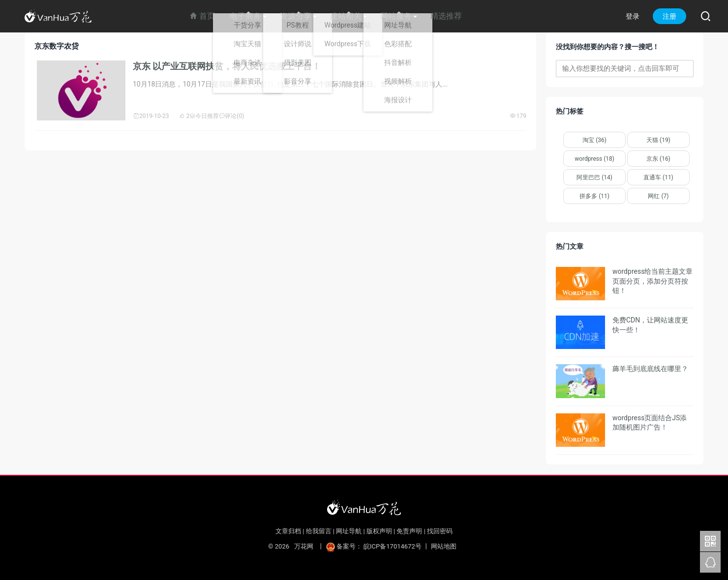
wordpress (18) (594, 159)
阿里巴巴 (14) (594, 177)
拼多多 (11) (594, 196)
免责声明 (409, 531)
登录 (633, 16)
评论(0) (231, 116)
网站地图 (444, 546)
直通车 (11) (658, 177)
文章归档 (288, 531)
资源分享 (296, 16)
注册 (669, 16)
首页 (202, 16)
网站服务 (396, 16)
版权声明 (379, 531)
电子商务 (245, 16)
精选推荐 (446, 16)
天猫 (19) (658, 140)
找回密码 (440, 531)
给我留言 (319, 531)
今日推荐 (204, 116)
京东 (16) (658, 159)
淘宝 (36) (594, 140)
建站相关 (346, 16)
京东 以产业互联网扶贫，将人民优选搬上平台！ (227, 66)
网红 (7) (658, 196)
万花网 (303, 546)
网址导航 (349, 531)
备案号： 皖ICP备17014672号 (375, 546)
